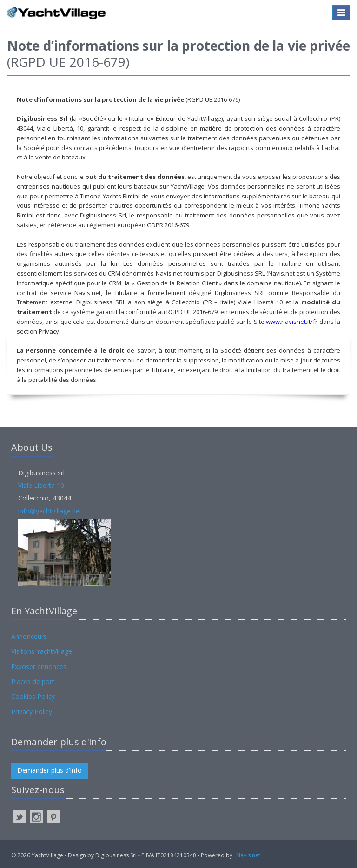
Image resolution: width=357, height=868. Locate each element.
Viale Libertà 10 (41, 485)
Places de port (33, 681)
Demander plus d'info (50, 770)
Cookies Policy (33, 696)
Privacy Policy (32, 712)
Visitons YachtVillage (42, 651)
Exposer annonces (39, 667)
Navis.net (248, 855)
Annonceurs (29, 636)
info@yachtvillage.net (50, 511)
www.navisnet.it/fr (292, 322)
